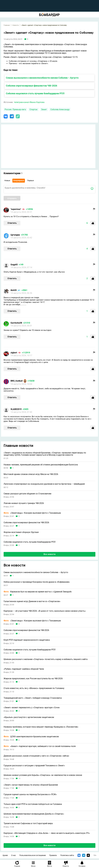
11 (19, 779)
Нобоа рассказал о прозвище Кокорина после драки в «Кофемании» (37, 582)
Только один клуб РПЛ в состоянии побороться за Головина (33, 804)
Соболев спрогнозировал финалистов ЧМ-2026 (32, 86)
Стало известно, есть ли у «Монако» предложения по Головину (34, 688)
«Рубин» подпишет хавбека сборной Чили (24, 669)
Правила (53, 855)
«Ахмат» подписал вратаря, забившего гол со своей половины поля (40, 746)
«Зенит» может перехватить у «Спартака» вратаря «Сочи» (32, 708)
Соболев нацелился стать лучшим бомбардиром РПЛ (35, 93)
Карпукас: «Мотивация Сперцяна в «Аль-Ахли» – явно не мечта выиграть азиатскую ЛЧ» (47, 833)
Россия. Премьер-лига (15, 109)
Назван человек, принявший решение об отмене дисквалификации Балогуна (41, 465)
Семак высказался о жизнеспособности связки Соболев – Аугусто (42, 78)
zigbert (14, 353)
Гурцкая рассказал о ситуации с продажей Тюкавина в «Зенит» (34, 766)
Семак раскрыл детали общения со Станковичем (27, 494)
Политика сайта (67, 855)
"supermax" (16, 209)
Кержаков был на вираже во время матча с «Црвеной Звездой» (38, 592)
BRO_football (17, 381)
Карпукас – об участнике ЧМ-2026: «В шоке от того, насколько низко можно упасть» (45, 611)
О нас (14, 855)
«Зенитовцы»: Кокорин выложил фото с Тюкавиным (32, 513)
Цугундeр (15, 235)
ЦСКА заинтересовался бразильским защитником (31, 737)
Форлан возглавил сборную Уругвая (21, 532)
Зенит (44, 109)
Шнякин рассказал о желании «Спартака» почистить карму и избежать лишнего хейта (46, 659)
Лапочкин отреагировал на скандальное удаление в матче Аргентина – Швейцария (44, 484)
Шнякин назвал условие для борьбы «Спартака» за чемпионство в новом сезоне (43, 775)
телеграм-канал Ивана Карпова (29, 102)
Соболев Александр (60, 109)
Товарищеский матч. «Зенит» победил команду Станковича (33, 698)
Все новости (49, 554)
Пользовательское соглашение (33, 855)
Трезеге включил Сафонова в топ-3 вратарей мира (28, 823)
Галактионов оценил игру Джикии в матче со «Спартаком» (32, 601)
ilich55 (14, 290)
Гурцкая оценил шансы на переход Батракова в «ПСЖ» (30, 794)
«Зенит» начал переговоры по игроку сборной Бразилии (31, 785)
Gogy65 (14, 265)
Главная (7, 25)
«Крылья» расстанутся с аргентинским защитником (29, 717)
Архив (5, 855)
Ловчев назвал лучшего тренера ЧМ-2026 (24, 503)
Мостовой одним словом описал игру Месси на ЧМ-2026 (31, 474)
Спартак (34, 109)
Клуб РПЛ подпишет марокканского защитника (27, 640)
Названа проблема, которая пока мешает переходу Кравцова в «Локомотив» (41, 727)
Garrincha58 (16, 323)
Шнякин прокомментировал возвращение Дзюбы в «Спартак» (34, 814)
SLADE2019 (16, 409)
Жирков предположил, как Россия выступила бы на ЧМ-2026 (33, 679)
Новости (16, 25)
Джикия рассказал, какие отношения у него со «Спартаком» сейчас (36, 756)
